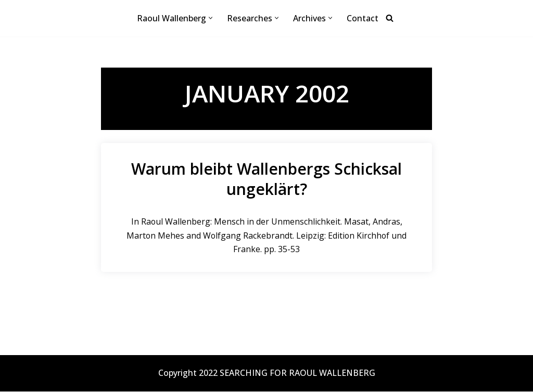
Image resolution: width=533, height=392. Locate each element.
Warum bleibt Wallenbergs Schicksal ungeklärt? (266, 179)
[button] (211, 18)
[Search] (390, 18)
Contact (363, 18)
